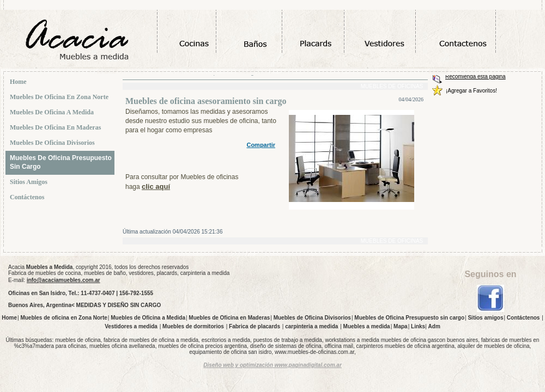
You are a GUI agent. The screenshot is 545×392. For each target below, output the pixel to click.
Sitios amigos (30, 182)
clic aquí (156, 186)
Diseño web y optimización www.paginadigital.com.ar (272, 365)
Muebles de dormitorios (193, 326)
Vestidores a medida (131, 326)
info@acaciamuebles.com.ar (63, 280)
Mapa (401, 326)
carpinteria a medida (311, 326)
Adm (434, 326)
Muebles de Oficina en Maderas (56, 127)
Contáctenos (28, 197)
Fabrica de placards (255, 326)
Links (418, 326)
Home (19, 82)
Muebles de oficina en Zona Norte (60, 97)
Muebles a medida (367, 326)
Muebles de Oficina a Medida (53, 112)
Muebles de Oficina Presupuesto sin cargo (61, 162)
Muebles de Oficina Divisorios (53, 143)
